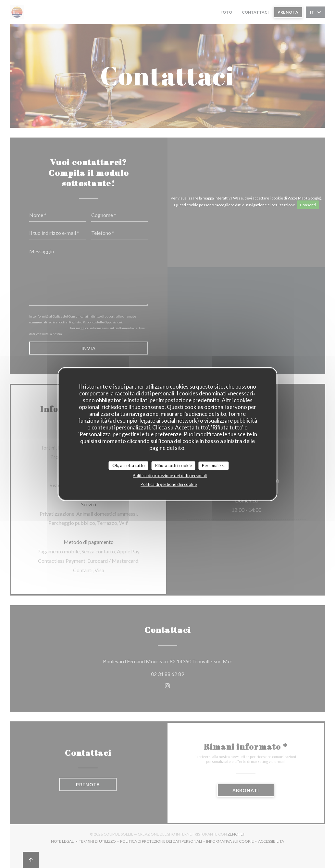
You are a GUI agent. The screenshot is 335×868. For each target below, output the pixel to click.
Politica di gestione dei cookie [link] (169, 484)
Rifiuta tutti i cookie (174, 465)
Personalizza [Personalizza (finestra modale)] (214, 465)
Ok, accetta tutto (129, 465)
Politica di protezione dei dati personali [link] (170, 475)
